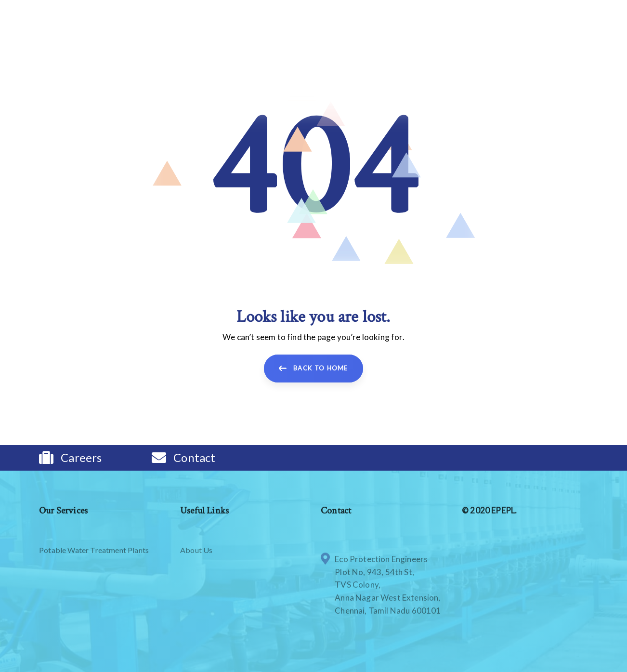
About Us (196, 582)
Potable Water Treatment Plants (94, 582)
